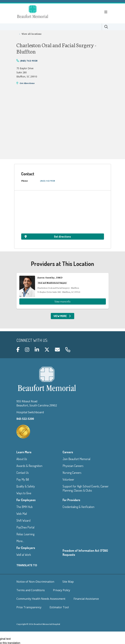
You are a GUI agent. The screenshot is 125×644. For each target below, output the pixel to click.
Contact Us (23, 473)
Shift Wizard (23, 520)
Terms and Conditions (31, 590)
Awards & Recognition (29, 466)
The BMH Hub (25, 507)
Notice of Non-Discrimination (35, 582)
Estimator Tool (59, 607)
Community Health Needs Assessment (41, 599)
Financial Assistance (86, 599)
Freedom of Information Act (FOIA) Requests (85, 553)
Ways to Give (24, 493)
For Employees (26, 500)
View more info (63, 291)
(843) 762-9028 (29, 61)
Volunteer (68, 479)
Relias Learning (25, 534)
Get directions (27, 83)
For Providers (71, 500)
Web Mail (22, 514)
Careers (68, 452)
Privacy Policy (62, 590)
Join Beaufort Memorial (76, 459)
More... (20, 541)
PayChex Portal (25, 527)
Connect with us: (32, 340)
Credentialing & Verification (78, 507)
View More (63, 316)
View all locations (31, 34)
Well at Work (24, 555)
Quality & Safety (26, 486)
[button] (107, 12)
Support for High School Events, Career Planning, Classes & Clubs (86, 488)
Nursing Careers (72, 473)
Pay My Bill (23, 479)
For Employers (26, 548)
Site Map (68, 582)
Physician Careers (73, 466)
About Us (22, 459)
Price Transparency (29, 607)
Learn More (24, 452)
